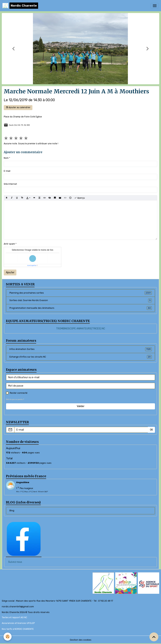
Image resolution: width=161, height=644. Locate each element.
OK (151, 430)
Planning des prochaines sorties (81, 293)
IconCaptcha (32, 265)
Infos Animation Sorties (81, 349)
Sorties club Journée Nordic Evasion (81, 300)
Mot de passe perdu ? (15, 399)
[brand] (20, 6)
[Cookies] (8, 637)
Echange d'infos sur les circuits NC (81, 357)
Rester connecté (19, 393)
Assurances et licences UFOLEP (18, 623)
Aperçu (80, 198)
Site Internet (10, 184)
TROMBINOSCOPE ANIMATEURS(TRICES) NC (81, 329)
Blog (12, 511)
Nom (6, 158)
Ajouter (10, 272)
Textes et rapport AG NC (14, 617)
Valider (81, 406)
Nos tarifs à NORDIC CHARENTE (18, 629)
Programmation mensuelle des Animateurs (81, 308)
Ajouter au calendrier (18, 108)
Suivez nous (15, 562)
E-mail (7, 171)
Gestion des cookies (81, 640)
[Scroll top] (154, 637)
